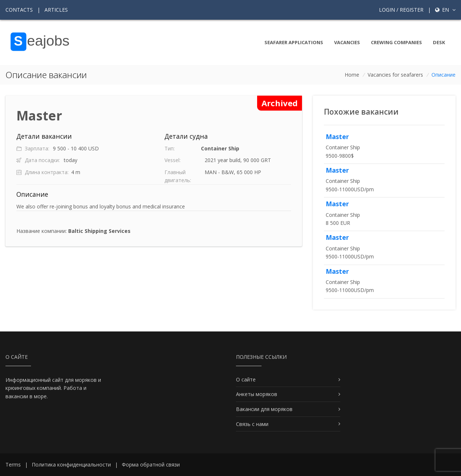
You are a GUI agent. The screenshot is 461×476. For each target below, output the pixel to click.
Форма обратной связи (151, 465)
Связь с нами (252, 424)
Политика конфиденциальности (71, 465)
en (445, 10)
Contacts (19, 10)
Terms (13, 465)
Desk (439, 42)
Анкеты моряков (257, 394)
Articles (56, 10)
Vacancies (347, 42)
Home (352, 75)
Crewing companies (396, 42)
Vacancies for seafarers (395, 75)
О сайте (246, 379)
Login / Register (401, 10)
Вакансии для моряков (264, 409)
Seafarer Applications (294, 42)
